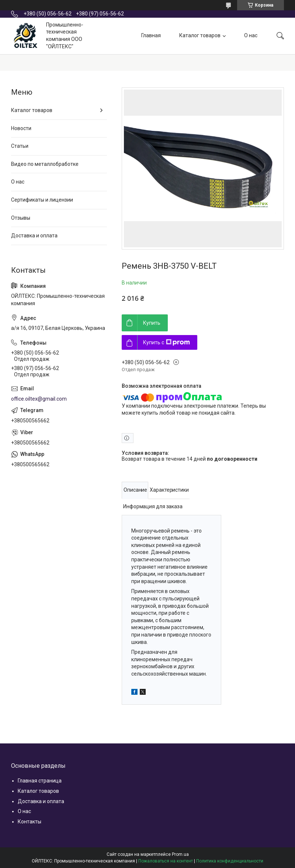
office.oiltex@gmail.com (39, 399)
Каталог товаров (200, 35)
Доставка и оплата (34, 236)
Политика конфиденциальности (230, 861)
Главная (151, 35)
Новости (21, 128)
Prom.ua (180, 854)
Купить (152, 323)
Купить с (166, 342)
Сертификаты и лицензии (42, 200)
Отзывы (21, 218)
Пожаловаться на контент (166, 861)
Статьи (20, 146)
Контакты (29, 822)
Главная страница (40, 781)
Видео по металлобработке (45, 164)
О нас (251, 35)
